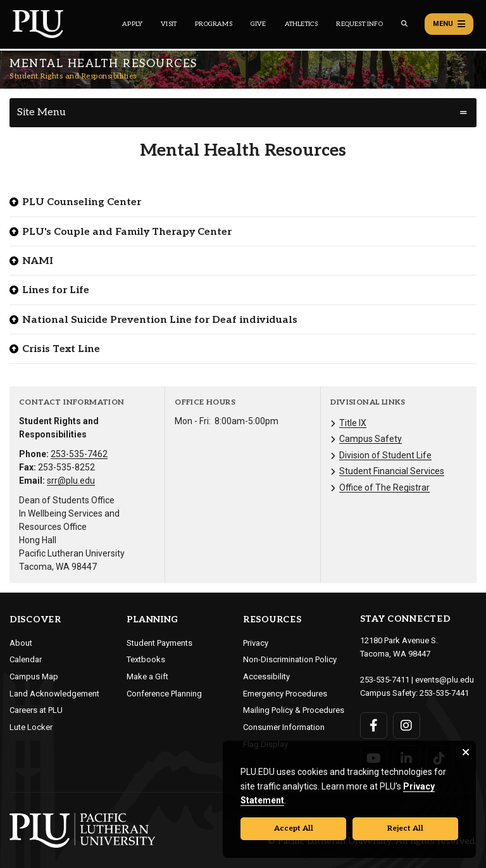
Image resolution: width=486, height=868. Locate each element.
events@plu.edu (445, 680)
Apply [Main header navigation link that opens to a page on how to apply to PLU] (132, 24)
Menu (449, 24)
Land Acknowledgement (54, 694)
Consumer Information (284, 727)
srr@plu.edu (71, 481)
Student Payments (159, 643)
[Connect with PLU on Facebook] (374, 726)
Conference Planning (164, 694)
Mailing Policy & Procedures (294, 710)
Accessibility (266, 676)
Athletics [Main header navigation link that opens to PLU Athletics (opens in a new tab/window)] (302, 24)
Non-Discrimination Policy (290, 659)
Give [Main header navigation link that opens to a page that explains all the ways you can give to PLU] (259, 24)
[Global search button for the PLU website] (404, 24)
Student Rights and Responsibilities (73, 76)
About (21, 643)
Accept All (294, 828)
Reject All (405, 828)
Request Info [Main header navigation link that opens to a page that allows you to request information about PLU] (359, 24)
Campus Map (34, 676)
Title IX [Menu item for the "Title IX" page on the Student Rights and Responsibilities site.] (353, 423)
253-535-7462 (79, 454)
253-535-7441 (444, 693)
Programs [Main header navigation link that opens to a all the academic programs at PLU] (214, 24)
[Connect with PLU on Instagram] (407, 726)
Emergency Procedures (285, 694)
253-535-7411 (385, 680)
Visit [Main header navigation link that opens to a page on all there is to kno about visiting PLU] (169, 24)
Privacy (256, 643)
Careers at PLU (36, 710)
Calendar (26, 659)
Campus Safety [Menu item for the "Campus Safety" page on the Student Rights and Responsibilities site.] (371, 439)
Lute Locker (31, 727)
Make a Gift (147, 676)
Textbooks (146, 659)
